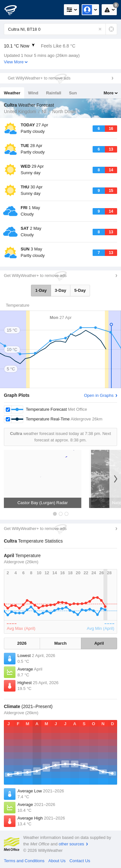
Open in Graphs (99, 395)
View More (14, 62)
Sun (73, 93)
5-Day (80, 290)
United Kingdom (20, 111)
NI (44, 111)
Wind (33, 93)
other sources (71, 844)
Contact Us (80, 861)
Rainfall (54, 93)
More (109, 93)
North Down (64, 111)
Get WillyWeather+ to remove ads (39, 78)
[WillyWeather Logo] (15, 10)
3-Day (60, 290)
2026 (22, 643)
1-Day (41, 290)
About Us (57, 861)
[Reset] (100, 29)
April (99, 643)
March (60, 643)
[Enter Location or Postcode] (60, 29)
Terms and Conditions (24, 861)
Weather (12, 93)
